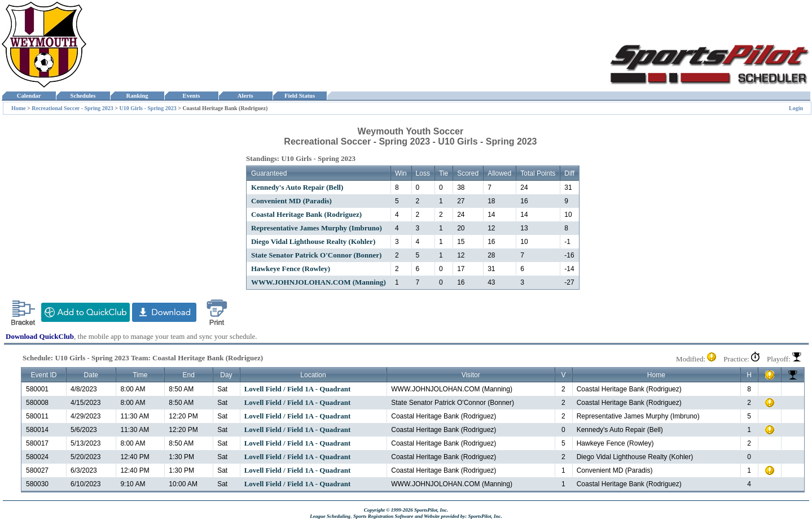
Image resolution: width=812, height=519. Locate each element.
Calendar (28, 96)
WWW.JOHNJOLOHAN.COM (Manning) (319, 282)
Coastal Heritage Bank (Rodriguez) (306, 214)
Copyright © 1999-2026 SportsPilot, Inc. (406, 510)
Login (796, 108)
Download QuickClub (40, 336)
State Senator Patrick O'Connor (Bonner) (316, 255)
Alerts (245, 96)
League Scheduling (330, 516)
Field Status (300, 96)
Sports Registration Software (383, 516)
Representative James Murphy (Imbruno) (317, 228)
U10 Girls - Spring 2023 (148, 108)
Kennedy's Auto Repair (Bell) (297, 187)
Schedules (83, 96)
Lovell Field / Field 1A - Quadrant (298, 389)
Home (19, 108)
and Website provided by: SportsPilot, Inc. (458, 516)
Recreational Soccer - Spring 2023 (73, 108)
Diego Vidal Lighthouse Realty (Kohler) (313, 241)
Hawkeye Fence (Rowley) (291, 269)
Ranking (137, 96)
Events (191, 96)
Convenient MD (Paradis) (291, 201)
